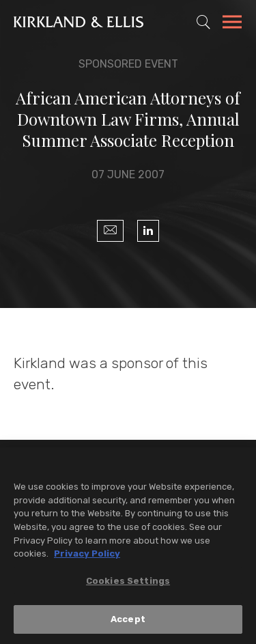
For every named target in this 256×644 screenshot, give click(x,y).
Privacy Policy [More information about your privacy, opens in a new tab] (87, 555)
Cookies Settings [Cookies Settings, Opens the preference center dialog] (128, 582)
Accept (128, 620)
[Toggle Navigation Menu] (232, 24)
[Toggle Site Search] (203, 22)
